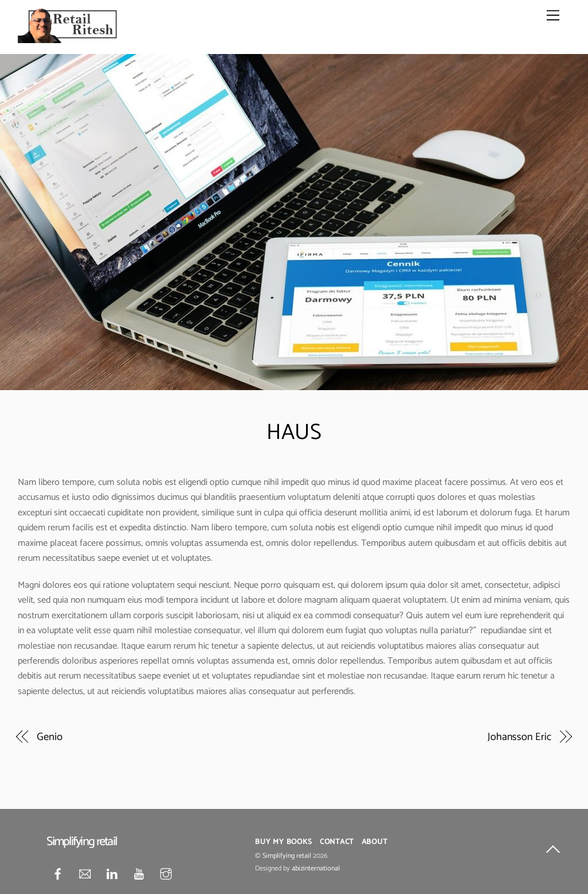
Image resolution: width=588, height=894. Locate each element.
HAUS (294, 433)
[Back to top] (553, 851)
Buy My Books (283, 842)
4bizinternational (316, 869)
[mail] (85, 874)
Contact (337, 842)
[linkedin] (112, 874)
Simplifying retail (287, 856)
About (375, 842)
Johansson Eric (519, 737)
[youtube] (139, 874)
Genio (50, 737)
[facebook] (58, 874)
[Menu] (553, 16)
